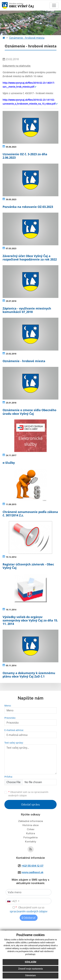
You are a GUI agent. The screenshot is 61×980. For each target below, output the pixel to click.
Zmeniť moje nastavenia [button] (30, 969)
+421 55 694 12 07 (32, 866)
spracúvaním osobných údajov (29, 911)
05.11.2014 (11, 665)
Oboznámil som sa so (28, 794)
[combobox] (13, 901)
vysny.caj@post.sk (32, 872)
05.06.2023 (11, 147)
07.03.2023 (11, 248)
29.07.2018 (11, 301)
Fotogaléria (30, 838)
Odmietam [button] (30, 975)
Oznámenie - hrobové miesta (27, 38)
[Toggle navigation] (54, 5)
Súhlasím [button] (31, 962)
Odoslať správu (30, 804)
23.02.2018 (11, 354)
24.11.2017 (11, 455)
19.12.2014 (11, 557)
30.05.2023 (11, 199)
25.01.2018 (11, 403)
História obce (30, 825)
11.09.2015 (11, 504)
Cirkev (31, 829)
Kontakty (31, 842)
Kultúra (31, 833)
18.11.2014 (11, 610)
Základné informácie (31, 821)
